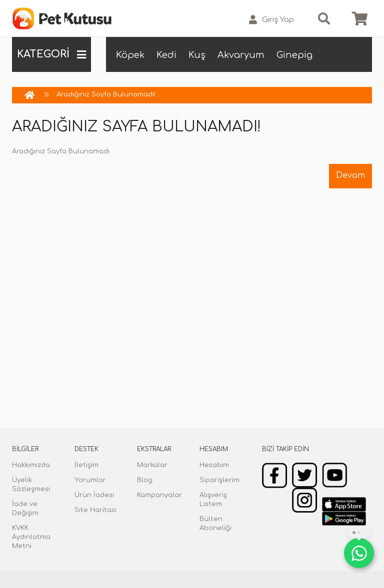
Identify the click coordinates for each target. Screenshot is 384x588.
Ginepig (294, 55)
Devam (350, 175)
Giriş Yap (271, 20)
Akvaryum (241, 55)
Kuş (197, 55)
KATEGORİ (51, 54)
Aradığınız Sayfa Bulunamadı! (106, 94)
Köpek (130, 55)
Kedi (166, 55)
